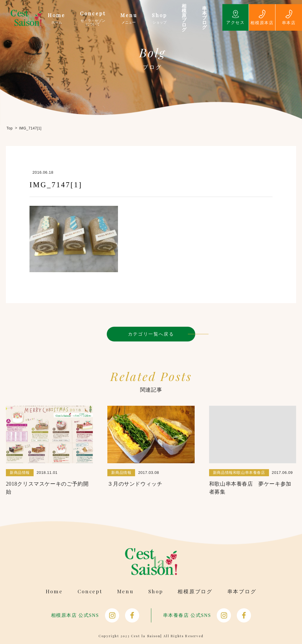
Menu (125, 591)
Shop (156, 591)
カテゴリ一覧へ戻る (151, 334)
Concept (90, 591)
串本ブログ (242, 591)
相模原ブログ (195, 591)
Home (54, 591)
